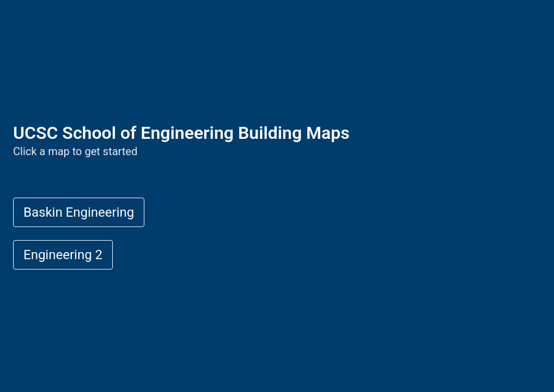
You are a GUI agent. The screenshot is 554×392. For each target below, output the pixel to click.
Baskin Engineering (79, 212)
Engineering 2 (63, 255)
